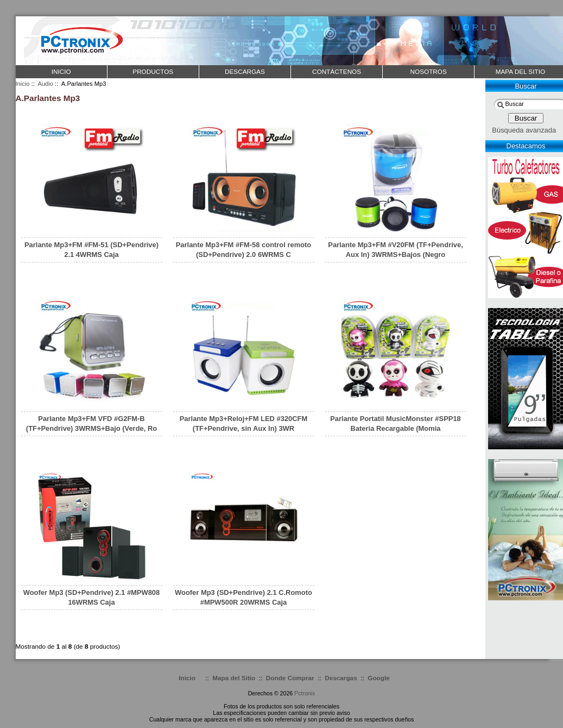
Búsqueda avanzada (524, 130)
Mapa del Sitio (234, 678)
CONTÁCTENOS (337, 71)
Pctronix (305, 693)
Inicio (61, 71)
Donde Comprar (290, 678)
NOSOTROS (429, 71)
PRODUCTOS (153, 71)
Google (378, 678)
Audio (45, 84)
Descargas (341, 678)
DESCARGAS (245, 71)
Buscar (526, 86)
